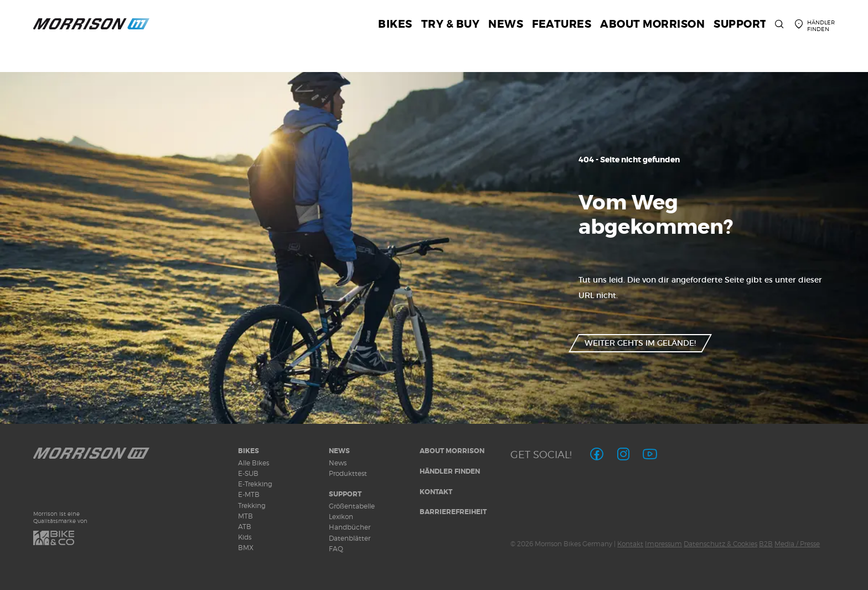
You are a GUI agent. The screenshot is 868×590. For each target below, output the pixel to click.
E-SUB (248, 473)
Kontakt (436, 492)
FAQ (336, 549)
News (339, 451)
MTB (246, 516)
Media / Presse (797, 544)
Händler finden (450, 471)
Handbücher (350, 527)
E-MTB (249, 494)
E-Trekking (255, 484)
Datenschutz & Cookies (720, 544)
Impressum (663, 544)
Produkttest (348, 473)
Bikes (249, 451)
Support (345, 494)
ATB (245, 527)
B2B (766, 544)
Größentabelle (352, 506)
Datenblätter (350, 538)
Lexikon (341, 517)
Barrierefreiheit (453, 512)
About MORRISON (452, 451)
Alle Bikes (254, 463)
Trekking (252, 506)
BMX (246, 548)
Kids (245, 537)
